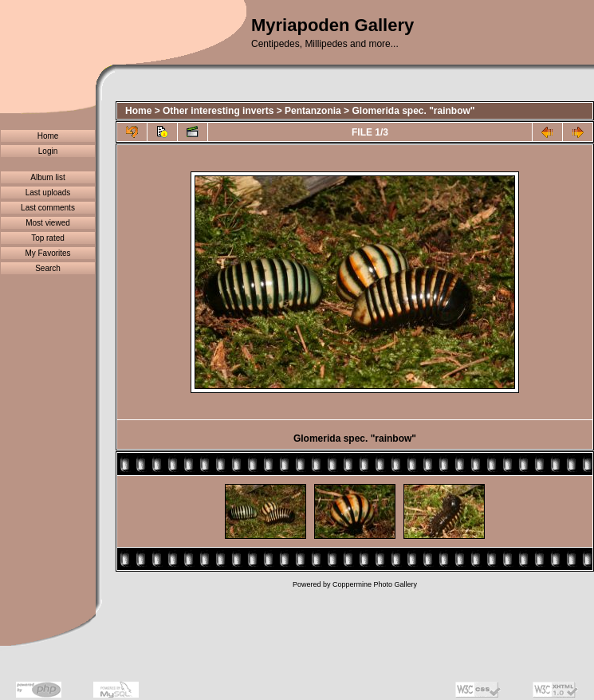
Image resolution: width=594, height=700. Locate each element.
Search (48, 268)
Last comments (48, 208)
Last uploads (48, 193)
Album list (47, 177)
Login (48, 151)
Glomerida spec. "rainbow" (413, 111)
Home (48, 136)
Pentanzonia (313, 111)
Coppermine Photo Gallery (375, 584)
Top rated (48, 238)
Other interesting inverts (218, 111)
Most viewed (48, 223)
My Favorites (47, 253)
